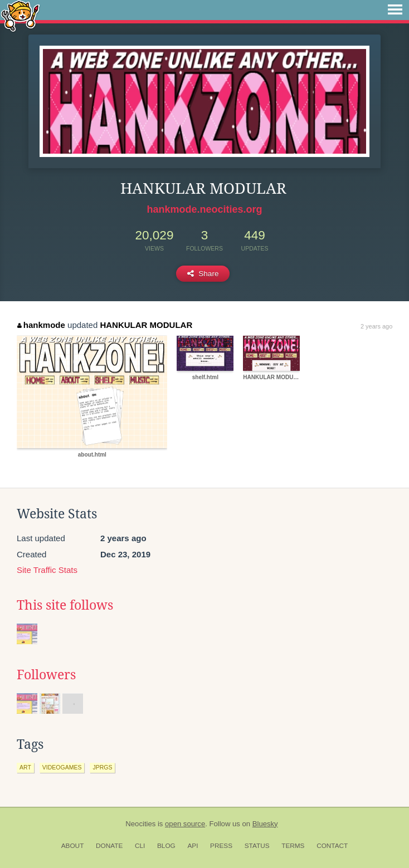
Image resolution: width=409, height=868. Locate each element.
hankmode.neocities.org (204, 209)
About (73, 846)
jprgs (102, 767)
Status (257, 846)
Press (221, 846)
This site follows (65, 605)
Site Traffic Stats (47, 570)
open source (185, 824)
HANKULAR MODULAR (146, 325)
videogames (62, 767)
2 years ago (376, 326)
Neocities (140, 824)
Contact (332, 846)
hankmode (41, 325)
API (193, 846)
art (25, 767)
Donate (109, 846)
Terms (293, 846)
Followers (46, 675)
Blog (166, 846)
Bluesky (265, 824)
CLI (140, 846)
